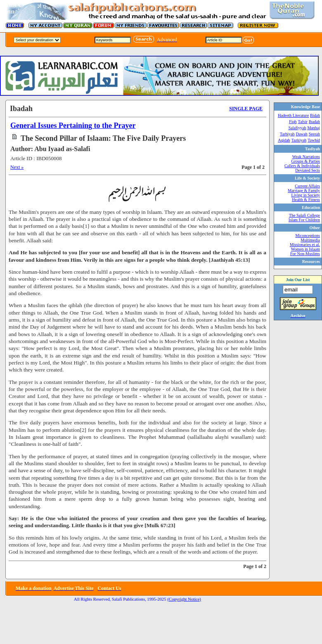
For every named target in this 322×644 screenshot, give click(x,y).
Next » (17, 167)
